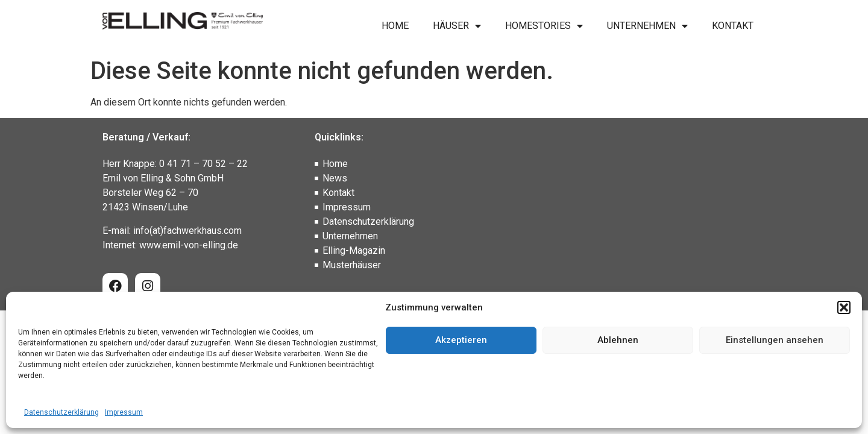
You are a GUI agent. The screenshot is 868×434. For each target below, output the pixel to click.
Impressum (124, 412)
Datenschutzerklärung (61, 412)
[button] (844, 307)
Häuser (457, 26)
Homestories (544, 26)
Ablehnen (618, 340)
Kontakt (733, 26)
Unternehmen (647, 26)
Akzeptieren (461, 340)
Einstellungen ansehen (775, 340)
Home (395, 26)
